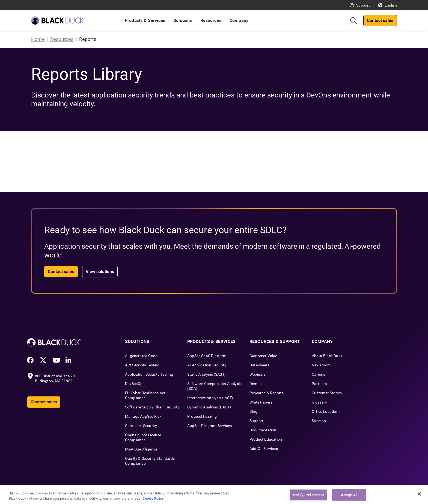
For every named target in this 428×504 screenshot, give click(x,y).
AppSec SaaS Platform (207, 356)
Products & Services (145, 20)
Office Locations (326, 411)
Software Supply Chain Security (152, 407)
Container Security (141, 426)
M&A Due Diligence (141, 449)
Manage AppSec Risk (143, 416)
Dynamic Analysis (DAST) (209, 407)
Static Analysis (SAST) (206, 374)
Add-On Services (264, 449)
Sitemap (319, 421)
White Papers (261, 402)
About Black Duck (327, 356)
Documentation (263, 430)
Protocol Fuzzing (202, 416)
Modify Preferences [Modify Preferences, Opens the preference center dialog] (308, 495)
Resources (211, 20)
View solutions (100, 272)
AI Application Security (207, 365)
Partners (319, 384)
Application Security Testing (149, 374)
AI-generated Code (141, 356)
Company (239, 20)
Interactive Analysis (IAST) (210, 398)
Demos (255, 384)
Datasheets (259, 365)
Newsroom (321, 365)
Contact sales (380, 20)
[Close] (419, 494)
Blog (253, 411)
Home (38, 39)
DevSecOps (135, 384)
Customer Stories (327, 393)
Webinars (258, 374)
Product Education (266, 439)
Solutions (183, 20)
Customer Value (263, 356)
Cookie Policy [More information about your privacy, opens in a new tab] (153, 498)
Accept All (349, 495)
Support (363, 5)
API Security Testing (142, 365)
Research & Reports (267, 393)
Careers (318, 374)
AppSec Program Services (209, 426)
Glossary (319, 402)
